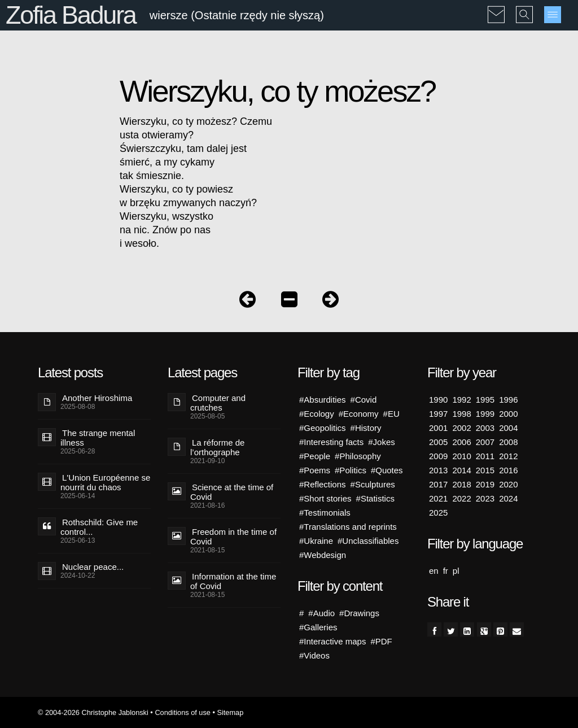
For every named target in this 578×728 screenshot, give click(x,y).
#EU (391, 414)
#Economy (359, 414)
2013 (438, 470)
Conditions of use (183, 712)
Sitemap (230, 712)
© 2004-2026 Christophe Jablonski (93, 712)
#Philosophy (358, 456)
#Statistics (375, 498)
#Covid (364, 400)
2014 (461, 470)
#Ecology (317, 414)
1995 (485, 400)
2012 (508, 456)
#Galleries (318, 627)
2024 (508, 498)
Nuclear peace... (93, 567)
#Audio (321, 613)
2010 (461, 456)
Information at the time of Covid (233, 581)
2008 (508, 442)
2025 (438, 513)
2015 (485, 470)
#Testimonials (325, 513)
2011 (485, 456)
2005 (438, 442)
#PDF (381, 641)
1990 (438, 400)
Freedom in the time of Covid (233, 537)
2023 (485, 498)
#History (366, 428)
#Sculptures (373, 484)
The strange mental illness (98, 438)
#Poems (315, 470)
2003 (485, 428)
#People (315, 456)
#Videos (314, 655)
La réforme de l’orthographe (217, 447)
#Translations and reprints (348, 527)
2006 (461, 442)
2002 (461, 428)
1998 (461, 414)
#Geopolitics (323, 428)
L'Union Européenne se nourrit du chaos (105, 482)
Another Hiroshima (97, 398)
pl (456, 571)
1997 (438, 414)
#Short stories (325, 498)
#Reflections (323, 484)
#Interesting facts (331, 442)
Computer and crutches (218, 403)
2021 (438, 498)
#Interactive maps (332, 641)
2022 (461, 498)
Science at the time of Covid (232, 492)
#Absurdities (323, 400)
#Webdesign (323, 555)
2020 (508, 484)
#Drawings (359, 613)
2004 (508, 428)
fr (446, 571)
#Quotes (387, 470)
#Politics (351, 470)
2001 (438, 428)
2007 (485, 442)
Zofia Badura (71, 15)
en (434, 571)
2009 (438, 456)
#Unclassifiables (368, 541)
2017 (438, 484)
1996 (508, 400)
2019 (485, 484)
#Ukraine (316, 541)
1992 (461, 400)
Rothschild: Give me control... (99, 527)
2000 (508, 414)
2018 (461, 484)
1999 (485, 414)
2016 (508, 470)
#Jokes (382, 442)
